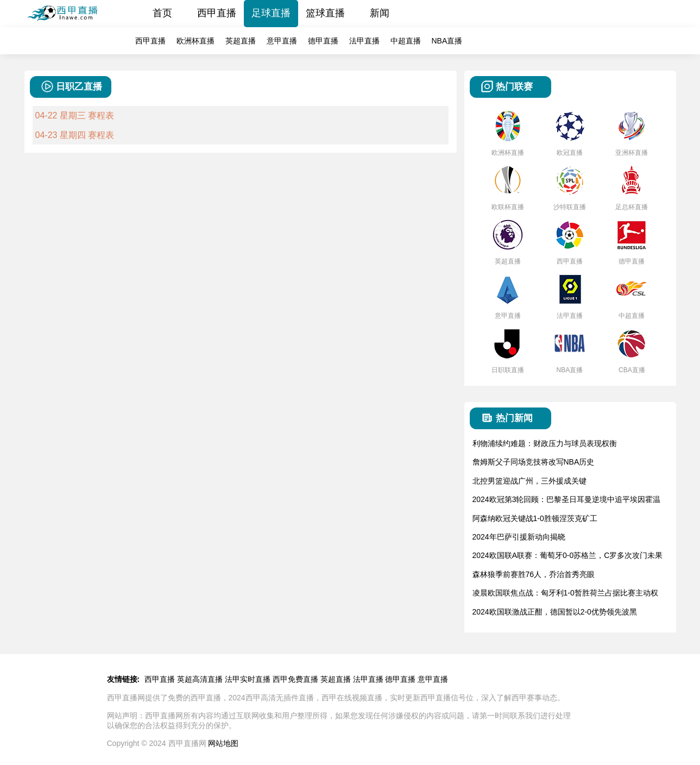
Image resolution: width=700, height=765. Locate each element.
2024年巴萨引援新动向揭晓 (519, 537)
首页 (162, 13)
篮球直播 (325, 13)
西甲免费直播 (295, 679)
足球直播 (271, 13)
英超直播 (241, 41)
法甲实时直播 (248, 679)
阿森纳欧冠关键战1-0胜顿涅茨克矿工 (535, 518)
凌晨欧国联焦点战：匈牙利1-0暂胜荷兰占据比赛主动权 (565, 593)
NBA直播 (447, 41)
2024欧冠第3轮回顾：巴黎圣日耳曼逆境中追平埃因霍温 (567, 499)
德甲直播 (323, 41)
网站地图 (223, 743)
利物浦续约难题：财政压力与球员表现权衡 (545, 443)
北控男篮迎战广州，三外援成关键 (529, 481)
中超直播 (406, 41)
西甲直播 (217, 13)
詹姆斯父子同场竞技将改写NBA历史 (534, 462)
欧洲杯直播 (196, 41)
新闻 (380, 13)
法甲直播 (364, 41)
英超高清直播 (200, 679)
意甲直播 (282, 41)
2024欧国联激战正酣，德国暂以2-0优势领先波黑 (555, 612)
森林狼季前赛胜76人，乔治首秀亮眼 (534, 574)
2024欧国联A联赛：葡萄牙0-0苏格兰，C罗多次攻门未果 (568, 555)
